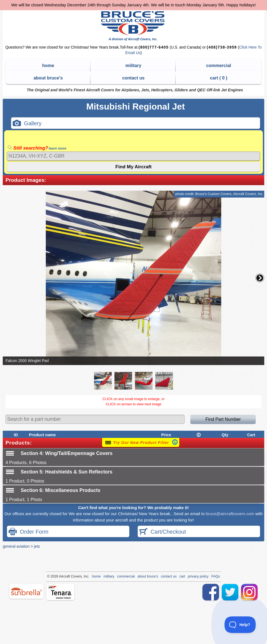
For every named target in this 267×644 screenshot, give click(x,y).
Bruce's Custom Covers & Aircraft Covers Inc (134, 26)
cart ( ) (219, 78)
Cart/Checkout (163, 532)
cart (182, 576)
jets (37, 546)
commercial (218, 65)
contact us (133, 78)
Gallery (27, 124)
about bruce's (48, 78)
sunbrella (26, 591)
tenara (60, 592)
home (48, 65)
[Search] (133, 156)
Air (61, 576)
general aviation (16, 546)
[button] (260, 278)
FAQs (216, 576)
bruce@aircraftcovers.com (230, 514)
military (133, 65)
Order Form (28, 532)
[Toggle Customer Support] (240, 625)
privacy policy (198, 576)
